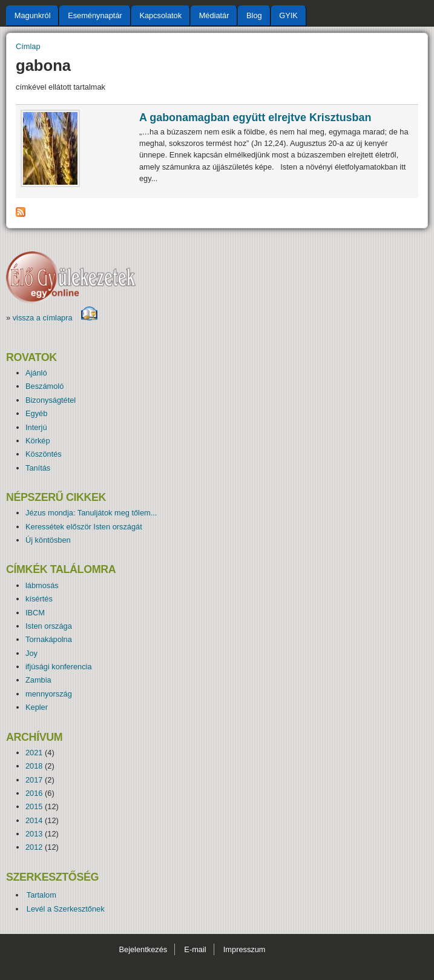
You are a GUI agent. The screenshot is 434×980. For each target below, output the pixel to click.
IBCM (35, 613)
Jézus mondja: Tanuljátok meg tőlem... (91, 513)
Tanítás (38, 468)
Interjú (36, 427)
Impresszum (245, 949)
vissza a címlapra (55, 318)
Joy (31, 653)
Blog (254, 15)
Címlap (28, 46)
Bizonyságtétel (51, 400)
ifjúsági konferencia (59, 667)
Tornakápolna (49, 639)
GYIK (288, 15)
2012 (34, 847)
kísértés (39, 599)
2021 (34, 753)
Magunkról (33, 15)
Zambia (38, 680)
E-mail (195, 949)
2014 (34, 820)
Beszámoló (44, 386)
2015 (34, 806)
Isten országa (49, 626)
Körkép (38, 441)
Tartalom (41, 895)
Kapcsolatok (160, 15)
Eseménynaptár (95, 15)
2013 (34, 834)
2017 (34, 780)
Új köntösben (48, 540)
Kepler (37, 707)
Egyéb (36, 413)
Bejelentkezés (143, 949)
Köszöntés (44, 454)
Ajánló (36, 373)
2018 (34, 766)
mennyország (49, 694)
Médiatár (214, 15)
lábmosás (42, 585)
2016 (34, 793)
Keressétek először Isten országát (84, 527)
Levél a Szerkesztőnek (66, 909)
